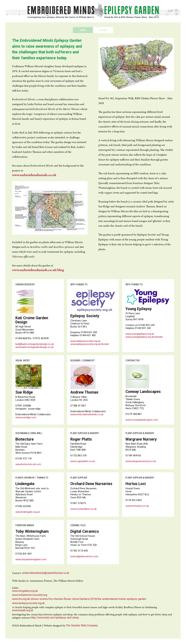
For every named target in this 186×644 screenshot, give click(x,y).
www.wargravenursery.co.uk (141, 461)
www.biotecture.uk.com (28, 464)
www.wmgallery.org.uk (25, 591)
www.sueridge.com (26, 417)
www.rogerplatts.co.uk (83, 461)
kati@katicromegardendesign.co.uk (35, 344)
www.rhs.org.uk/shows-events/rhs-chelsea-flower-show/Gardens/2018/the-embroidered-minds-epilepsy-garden (79, 599)
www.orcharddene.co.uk (83, 509)
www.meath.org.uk (23, 610)
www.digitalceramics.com (84, 556)
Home (83, 30)
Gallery (103, 30)
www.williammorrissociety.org (30, 595)
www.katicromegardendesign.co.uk (34, 347)
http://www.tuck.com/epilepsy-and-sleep (55, 618)
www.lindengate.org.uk (28, 512)
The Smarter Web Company (82, 625)
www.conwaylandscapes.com (142, 420)
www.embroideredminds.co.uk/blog (38, 270)
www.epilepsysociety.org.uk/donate (90, 344)
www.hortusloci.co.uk (137, 506)
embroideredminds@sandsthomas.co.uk (46, 573)
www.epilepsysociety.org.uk (85, 341)
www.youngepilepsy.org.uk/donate (144, 337)
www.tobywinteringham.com (31, 559)
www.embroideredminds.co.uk (34, 175)
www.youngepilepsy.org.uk (140, 334)
